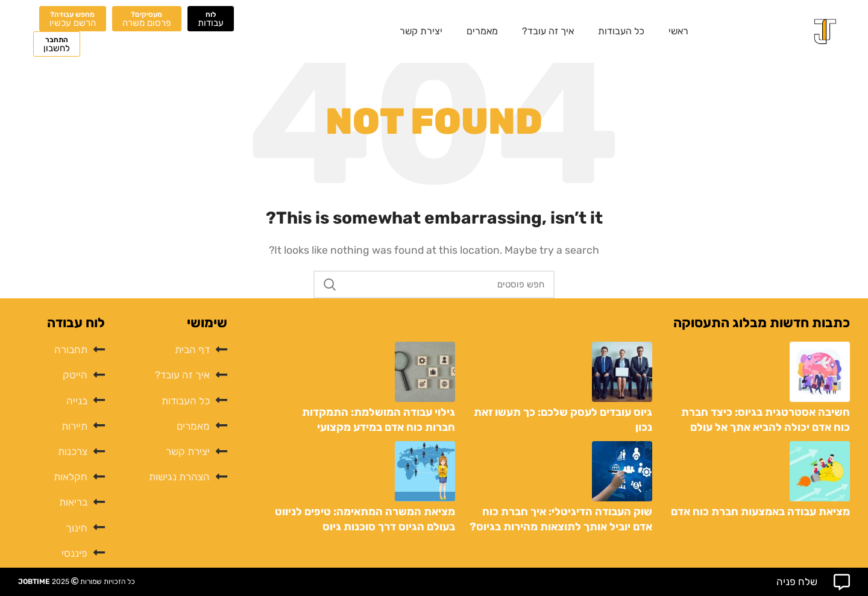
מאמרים (482, 31)
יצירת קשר (421, 31)
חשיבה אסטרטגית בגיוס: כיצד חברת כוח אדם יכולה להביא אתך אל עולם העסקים (766, 427)
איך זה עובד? (548, 31)
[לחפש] (434, 284)
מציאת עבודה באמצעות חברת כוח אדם (760, 512)
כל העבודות (621, 31)
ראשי (678, 31)
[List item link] (172, 350)
